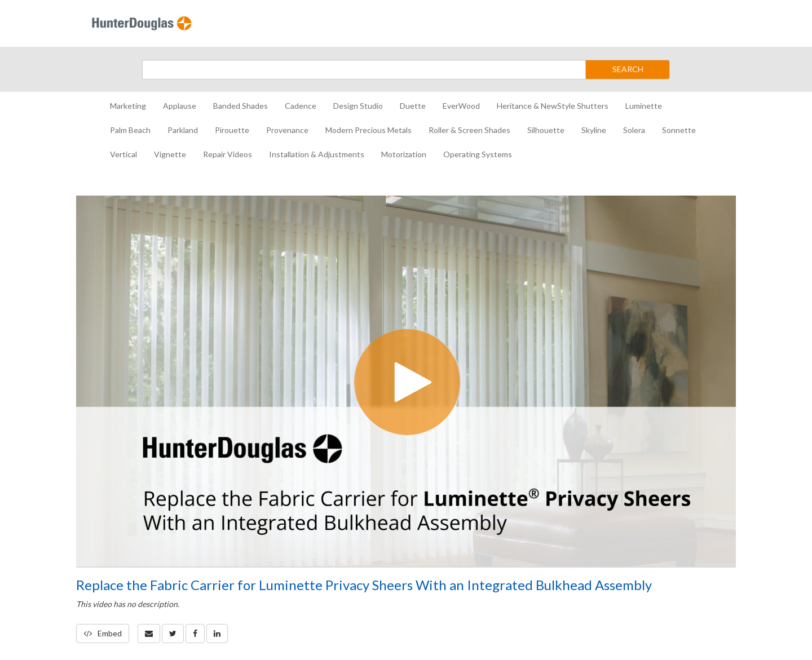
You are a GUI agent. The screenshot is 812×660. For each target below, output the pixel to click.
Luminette (644, 106)
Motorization (404, 154)
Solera (634, 130)
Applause (180, 106)
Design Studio (358, 106)
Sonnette (679, 130)
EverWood (461, 106)
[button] (149, 634)
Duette (413, 106)
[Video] (406, 381)
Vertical (123, 154)
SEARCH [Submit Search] (628, 69)
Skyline (594, 130)
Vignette (170, 154)
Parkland (183, 130)
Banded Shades (240, 106)
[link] (173, 634)
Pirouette (232, 130)
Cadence (301, 106)
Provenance (287, 130)
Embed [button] (103, 633)
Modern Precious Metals (369, 130)
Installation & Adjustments (317, 154)
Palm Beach (130, 130)
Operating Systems (478, 154)
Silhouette (546, 130)
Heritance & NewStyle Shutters (553, 106)
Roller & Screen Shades (469, 130)
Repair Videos (228, 154)
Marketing (128, 106)
